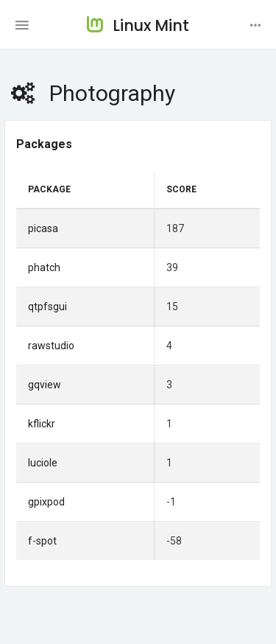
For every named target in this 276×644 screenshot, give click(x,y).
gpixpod (46, 502)
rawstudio (51, 346)
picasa (43, 228)
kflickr (42, 424)
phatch (44, 267)
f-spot (42, 541)
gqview (45, 385)
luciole (43, 463)
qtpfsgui (47, 307)
